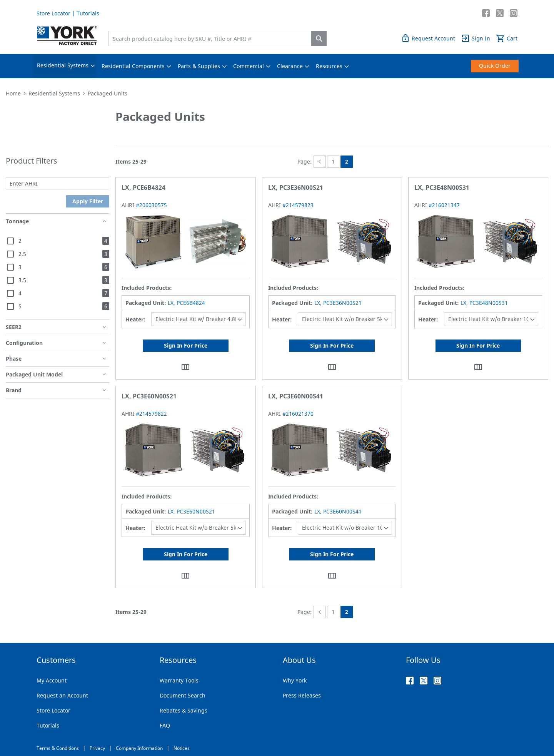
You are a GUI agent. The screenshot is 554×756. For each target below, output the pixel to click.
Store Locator (53, 13)
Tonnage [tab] (17, 221)
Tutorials (88, 13)
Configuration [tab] (24, 343)
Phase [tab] (14, 359)
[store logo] (67, 36)
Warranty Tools (179, 680)
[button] (185, 367)
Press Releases (302, 695)
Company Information (139, 748)
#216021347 (444, 205)
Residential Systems (54, 93)
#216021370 (298, 414)
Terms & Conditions (58, 748)
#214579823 (298, 205)
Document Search (183, 695)
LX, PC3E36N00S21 (338, 303)
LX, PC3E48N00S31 (484, 303)
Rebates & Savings (184, 710)
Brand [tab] (14, 390)
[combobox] (212, 38)
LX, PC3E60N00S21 (191, 511)
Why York (295, 680)
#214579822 (151, 414)
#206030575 (151, 205)
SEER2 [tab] (14, 327)
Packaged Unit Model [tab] (34, 374)
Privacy (97, 748)
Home (13, 93)
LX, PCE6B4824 (186, 303)
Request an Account (62, 695)
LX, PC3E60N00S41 (338, 511)
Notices (182, 748)
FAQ (165, 725)
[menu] (277, 66)
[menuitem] (63, 66)
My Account (52, 680)
